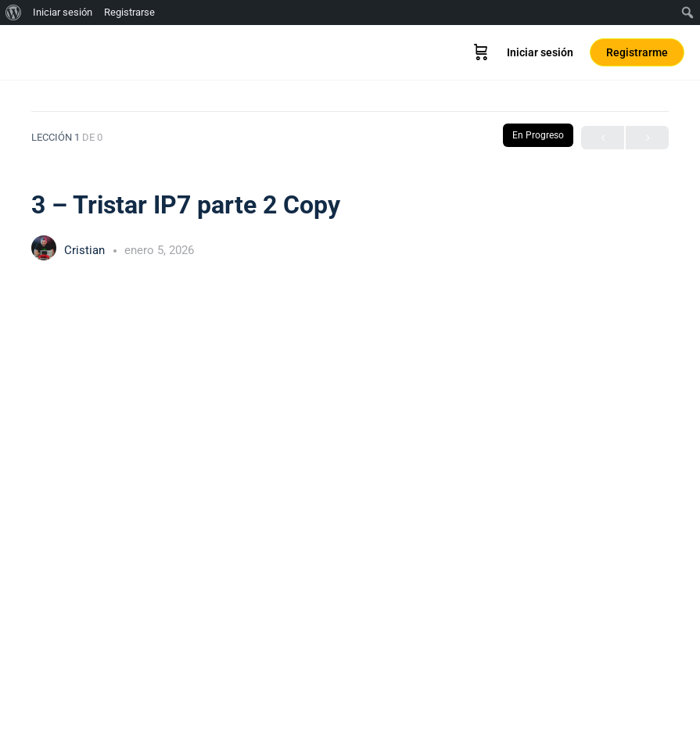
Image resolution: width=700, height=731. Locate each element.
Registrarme (637, 52)
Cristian (86, 250)
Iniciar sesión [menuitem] (63, 12)
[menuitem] (14, 13)
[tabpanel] (350, 486)
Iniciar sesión (540, 52)
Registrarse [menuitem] (129, 12)
